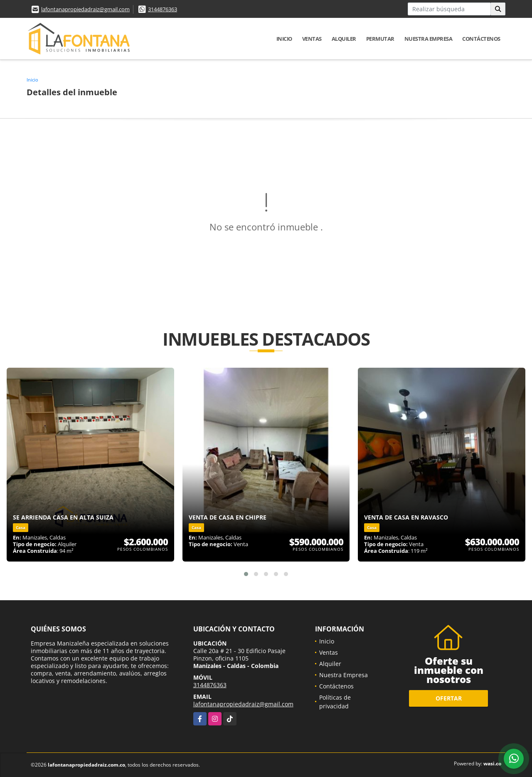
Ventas (312, 39)
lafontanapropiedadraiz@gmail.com (85, 9)
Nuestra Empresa (429, 39)
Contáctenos (481, 39)
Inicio (284, 39)
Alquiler (344, 39)
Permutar (380, 39)
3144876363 (163, 9)
